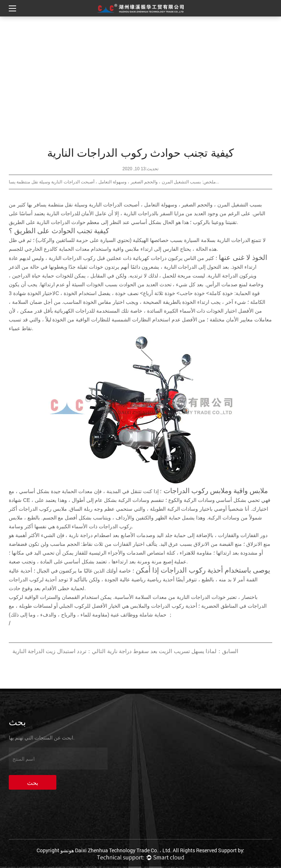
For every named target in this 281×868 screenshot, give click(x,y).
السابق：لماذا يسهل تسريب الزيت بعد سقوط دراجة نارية (173, 651)
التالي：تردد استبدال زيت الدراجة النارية (59, 651)
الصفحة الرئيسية (151, 26)
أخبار (120, 26)
